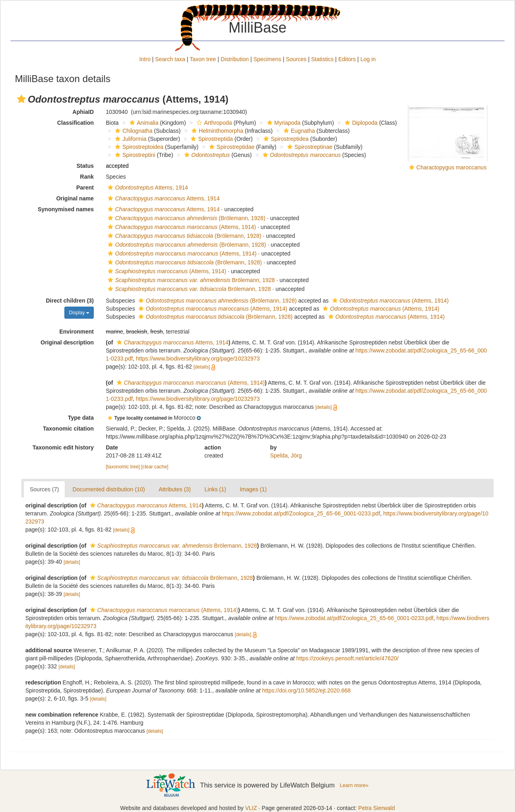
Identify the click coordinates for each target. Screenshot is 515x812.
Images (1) (253, 489)
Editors (347, 59)
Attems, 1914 (147, 188)
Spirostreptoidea (138, 147)
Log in (368, 59)
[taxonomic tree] (123, 467)
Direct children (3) (70, 301)
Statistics (322, 59)
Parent (85, 188)
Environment (76, 332)
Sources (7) (44, 489)
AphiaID (83, 112)
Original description (67, 342)
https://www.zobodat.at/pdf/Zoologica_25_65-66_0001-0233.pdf (301, 513)
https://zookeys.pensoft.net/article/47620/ (347, 658)
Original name (75, 198)
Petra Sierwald (376, 808)
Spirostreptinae (309, 147)
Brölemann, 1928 (190, 280)
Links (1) (215, 489)
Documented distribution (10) (109, 489)
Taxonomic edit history (63, 447)
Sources (296, 59)
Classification (75, 123)
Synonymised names (66, 209)
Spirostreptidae (231, 147)
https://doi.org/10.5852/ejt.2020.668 (306, 690)
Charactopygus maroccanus (451, 167)
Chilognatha (133, 131)
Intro (145, 59)
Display (79, 313)
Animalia (143, 123)
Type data (81, 418)
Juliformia (130, 139)
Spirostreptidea (285, 139)
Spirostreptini (134, 155)
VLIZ (251, 808)
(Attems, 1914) (181, 227)
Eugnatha (298, 131)
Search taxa (170, 59)
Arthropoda (213, 123)
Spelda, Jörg (286, 455)
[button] (21, 99)
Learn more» (354, 785)
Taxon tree (203, 59)
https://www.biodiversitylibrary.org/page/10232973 (198, 359)
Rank (87, 177)
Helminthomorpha (216, 131)
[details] (202, 367)
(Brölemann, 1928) (186, 218)
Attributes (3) (175, 489)
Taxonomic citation (68, 429)
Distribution (235, 59)
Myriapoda (283, 123)
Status (85, 166)
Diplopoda (360, 123)
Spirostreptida (211, 139)
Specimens (267, 59)
